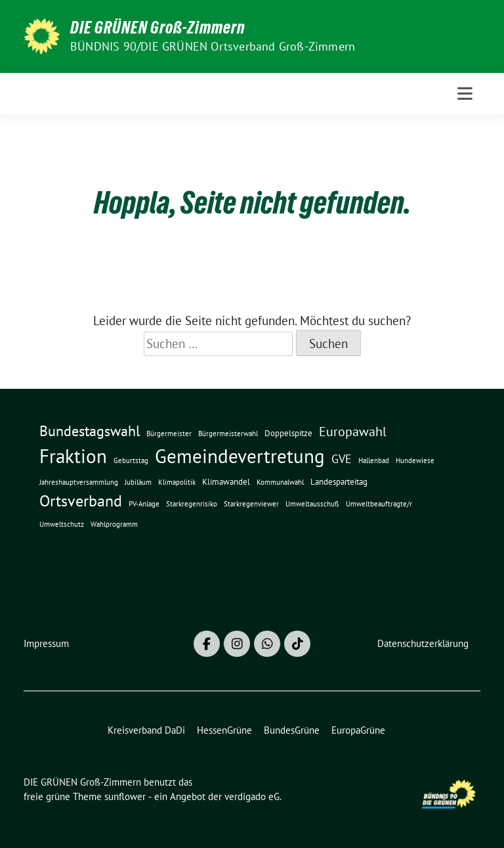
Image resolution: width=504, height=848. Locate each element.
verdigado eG (252, 796)
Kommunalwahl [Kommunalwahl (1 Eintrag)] (280, 482)
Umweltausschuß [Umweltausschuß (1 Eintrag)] (312, 504)
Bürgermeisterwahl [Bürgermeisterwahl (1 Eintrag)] (228, 434)
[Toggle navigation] (465, 94)
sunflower (125, 796)
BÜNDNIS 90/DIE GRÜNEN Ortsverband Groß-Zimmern (213, 46)
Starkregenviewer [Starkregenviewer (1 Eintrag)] (251, 504)
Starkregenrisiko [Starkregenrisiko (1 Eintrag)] (192, 504)
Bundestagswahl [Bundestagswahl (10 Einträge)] (90, 431)
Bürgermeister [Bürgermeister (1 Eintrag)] (169, 434)
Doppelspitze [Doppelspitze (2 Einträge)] (288, 433)
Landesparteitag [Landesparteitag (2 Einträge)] (339, 481)
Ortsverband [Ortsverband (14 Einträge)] (81, 501)
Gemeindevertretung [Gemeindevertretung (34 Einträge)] (240, 456)
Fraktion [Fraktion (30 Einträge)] (73, 456)
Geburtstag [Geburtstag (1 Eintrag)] (131, 460)
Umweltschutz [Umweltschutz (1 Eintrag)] (62, 524)
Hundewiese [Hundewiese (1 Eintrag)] (415, 460)
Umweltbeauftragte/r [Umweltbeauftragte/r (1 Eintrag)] (379, 504)
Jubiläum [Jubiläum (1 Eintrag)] (138, 482)
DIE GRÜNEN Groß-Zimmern (158, 28)
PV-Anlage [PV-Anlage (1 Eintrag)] (144, 504)
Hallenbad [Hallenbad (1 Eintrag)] (374, 460)
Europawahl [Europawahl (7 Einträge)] (353, 431)
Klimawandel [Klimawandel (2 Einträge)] (226, 481)
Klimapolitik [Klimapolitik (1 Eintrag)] (177, 482)
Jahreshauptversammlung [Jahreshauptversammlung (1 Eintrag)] (79, 482)
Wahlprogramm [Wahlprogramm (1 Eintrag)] (114, 524)
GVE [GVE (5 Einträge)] (342, 459)
